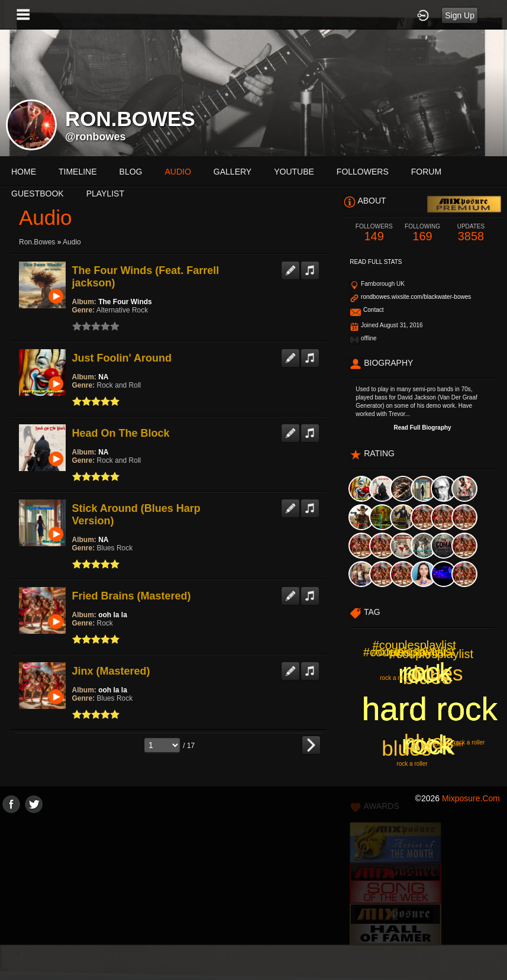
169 (422, 233)
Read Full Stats (376, 262)
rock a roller (412, 764)
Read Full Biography (422, 428)
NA (103, 377)
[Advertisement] (253, 896)
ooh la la (113, 615)
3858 (471, 233)
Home (24, 172)
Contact (373, 310)
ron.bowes (37, 242)
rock (423, 674)
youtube (294, 172)
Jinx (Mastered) (111, 671)
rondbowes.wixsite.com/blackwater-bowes (416, 297)
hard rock (430, 709)
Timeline (78, 172)
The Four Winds (125, 302)
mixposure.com (471, 798)
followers (363, 172)
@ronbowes (96, 137)
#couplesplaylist (413, 652)
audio (177, 172)
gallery (232, 172)
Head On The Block (121, 433)
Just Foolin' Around (122, 358)
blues (429, 742)
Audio (72, 242)
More (429, 172)
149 (374, 233)
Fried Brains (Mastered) (132, 596)
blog (131, 172)
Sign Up (460, 15)
